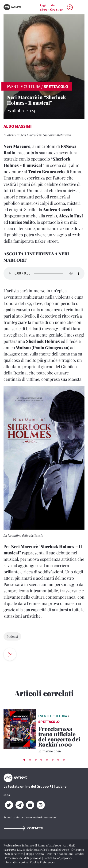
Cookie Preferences (42, 862)
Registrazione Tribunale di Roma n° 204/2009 (33, 845)
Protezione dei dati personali (24, 858)
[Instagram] (40, 805)
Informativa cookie (16, 862)
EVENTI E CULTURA (24, 86)
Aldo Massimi (18, 126)
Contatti (23, 828)
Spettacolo (56, 86)
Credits (79, 854)
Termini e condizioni (60, 854)
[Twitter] (9, 805)
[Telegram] (19, 805)
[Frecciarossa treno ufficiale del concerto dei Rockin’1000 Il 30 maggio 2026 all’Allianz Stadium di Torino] (61, 737)
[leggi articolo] (20, 728)
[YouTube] (30, 805)
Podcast (12, 636)
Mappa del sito (35, 854)
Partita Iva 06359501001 (58, 858)
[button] (24, 760)
